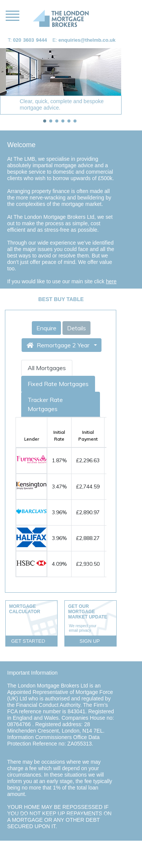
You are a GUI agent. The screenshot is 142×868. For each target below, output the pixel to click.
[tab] (45, 121)
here (111, 281)
